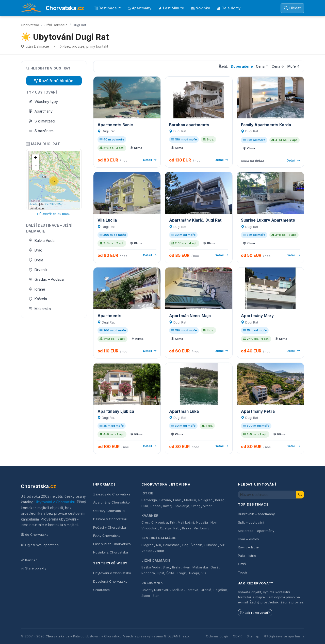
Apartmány (139, 8)
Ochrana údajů (217, 636)
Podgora (148, 573)
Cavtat (147, 590)
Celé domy (229, 8)
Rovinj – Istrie (248, 547)
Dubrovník (152, 583)
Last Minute (171, 8)
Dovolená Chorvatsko (110, 581)
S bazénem (41, 131)
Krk (173, 522)
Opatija (166, 528)
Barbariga (149, 500)
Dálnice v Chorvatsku (110, 519)
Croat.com (101, 590)
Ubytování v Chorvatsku (55, 502)
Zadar (160, 551)
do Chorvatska (35, 534)
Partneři (29, 560)
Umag (196, 506)
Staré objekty (34, 568)
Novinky (200, 8)
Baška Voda (42, 240)
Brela (36, 260)
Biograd (148, 545)
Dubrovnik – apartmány (256, 514)
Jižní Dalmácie (56, 25)
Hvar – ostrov (248, 539)
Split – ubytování (251, 522)
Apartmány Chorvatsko (111, 502)
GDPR (237, 636)
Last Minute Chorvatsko (112, 544)
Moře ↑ (294, 66)
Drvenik (38, 270)
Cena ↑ (262, 66)
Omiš (214, 567)
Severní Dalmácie (159, 538)
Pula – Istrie (247, 556)
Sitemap (253, 636)
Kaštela (38, 299)
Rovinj (168, 506)
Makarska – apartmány (256, 531)
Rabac (156, 506)
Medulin (190, 500)
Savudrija (182, 506)
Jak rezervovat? (255, 613)
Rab (176, 528)
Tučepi (194, 573)
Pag (185, 545)
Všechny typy (43, 102)
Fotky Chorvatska (107, 535)
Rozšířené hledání (54, 81)
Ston (156, 596)
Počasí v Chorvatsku (110, 527)
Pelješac (220, 590)
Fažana (165, 500)
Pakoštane (172, 545)
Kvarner (150, 516)
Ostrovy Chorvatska (109, 511)
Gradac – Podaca (46, 279)
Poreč (220, 500)
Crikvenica (160, 522)
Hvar (186, 567)
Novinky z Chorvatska (111, 552)
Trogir (181, 573)
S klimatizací (42, 121)
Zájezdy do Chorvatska (112, 494)
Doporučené (242, 66)
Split (161, 573)
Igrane (37, 289)
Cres (145, 522)
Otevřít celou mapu (54, 214)
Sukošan (211, 545)
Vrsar (207, 506)
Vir (222, 545)
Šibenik (196, 545)
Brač (36, 250)
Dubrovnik (162, 590)
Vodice (147, 551)
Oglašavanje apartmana (284, 636)
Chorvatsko (30, 25)
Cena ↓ (278, 66)
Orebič (206, 590)
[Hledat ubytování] (267, 495)
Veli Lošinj (201, 528)
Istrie (147, 493)
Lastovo (192, 590)
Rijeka (187, 528)
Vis (204, 573)
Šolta (170, 573)
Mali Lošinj (186, 522)
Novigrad (205, 500)
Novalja (202, 522)
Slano (146, 596)
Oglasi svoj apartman (40, 545)
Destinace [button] (106, 8)
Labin (177, 500)
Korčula (178, 590)
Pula (145, 506)
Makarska (40, 309)
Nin (159, 545)
